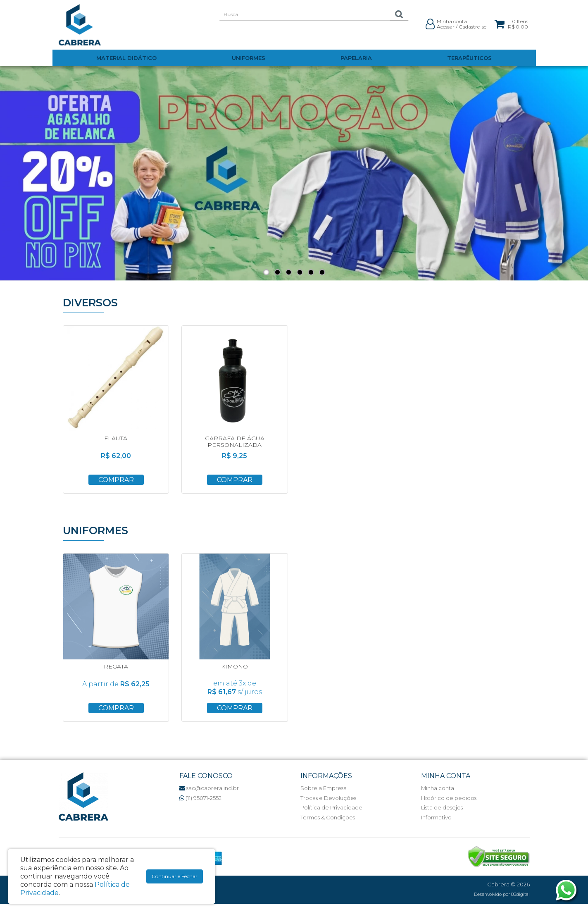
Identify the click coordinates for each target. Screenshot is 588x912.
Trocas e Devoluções (328, 798)
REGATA (116, 666)
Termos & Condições (328, 817)
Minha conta (438, 788)
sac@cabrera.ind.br (209, 788)
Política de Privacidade (331, 807)
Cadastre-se (473, 27)
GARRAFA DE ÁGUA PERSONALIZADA (235, 441)
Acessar (446, 27)
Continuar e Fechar (175, 876)
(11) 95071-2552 (200, 798)
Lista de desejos (442, 807)
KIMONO (234, 666)
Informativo (436, 817)
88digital (520, 894)
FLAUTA (116, 438)
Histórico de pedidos (449, 798)
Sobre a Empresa (324, 788)
